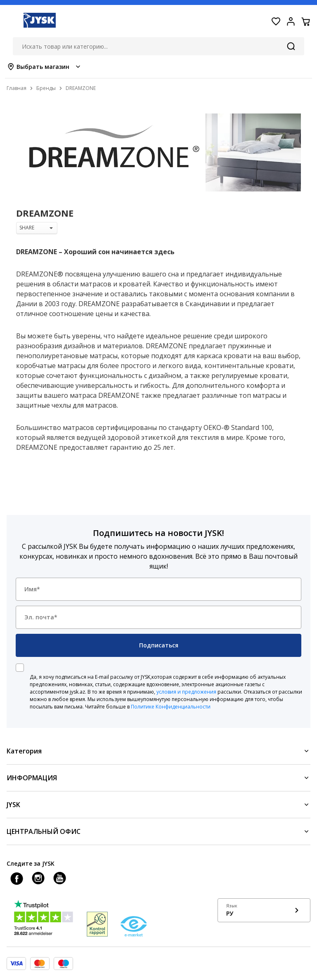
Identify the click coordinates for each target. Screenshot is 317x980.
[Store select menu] (44, 67)
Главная (17, 88)
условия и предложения (186, 692)
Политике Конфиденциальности (171, 707)
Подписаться (159, 645)
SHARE (36, 228)
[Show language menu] (264, 910)
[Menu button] (12, 21)
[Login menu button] (291, 21)
